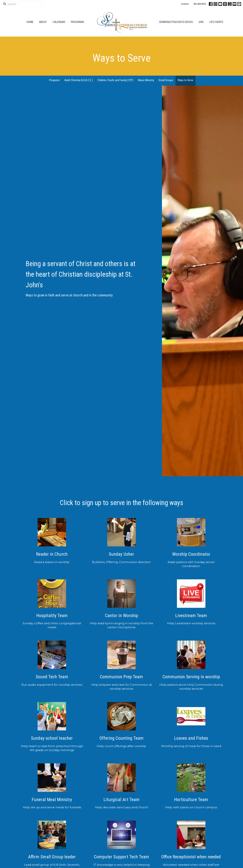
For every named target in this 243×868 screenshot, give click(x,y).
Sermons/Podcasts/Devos (176, 22)
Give (201, 22)
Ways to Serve (185, 80)
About (43, 22)
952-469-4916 (200, 4)
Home (30, 22)
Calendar (59, 22)
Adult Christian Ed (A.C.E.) (79, 80)
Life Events (216, 22)
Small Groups (166, 80)
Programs (77, 22)
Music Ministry (146, 80)
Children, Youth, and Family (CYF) (115, 80)
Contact (185, 4)
